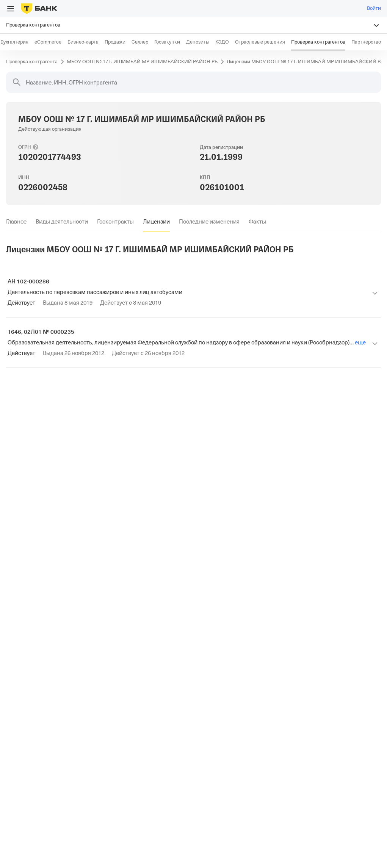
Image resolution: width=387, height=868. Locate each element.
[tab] (16, 222)
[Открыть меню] (11, 9)
